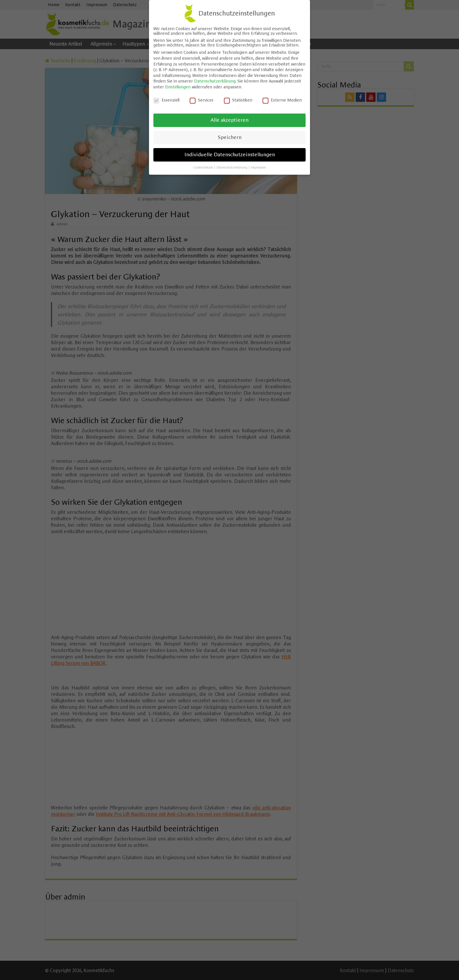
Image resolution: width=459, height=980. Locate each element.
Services (202, 98)
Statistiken (238, 98)
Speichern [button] (230, 135)
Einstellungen (178, 85)
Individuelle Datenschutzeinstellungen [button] (230, 152)
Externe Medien (282, 98)
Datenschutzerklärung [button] (232, 165)
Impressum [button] (258, 165)
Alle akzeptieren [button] (229, 118)
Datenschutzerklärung (215, 79)
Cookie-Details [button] (203, 165)
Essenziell (166, 98)
